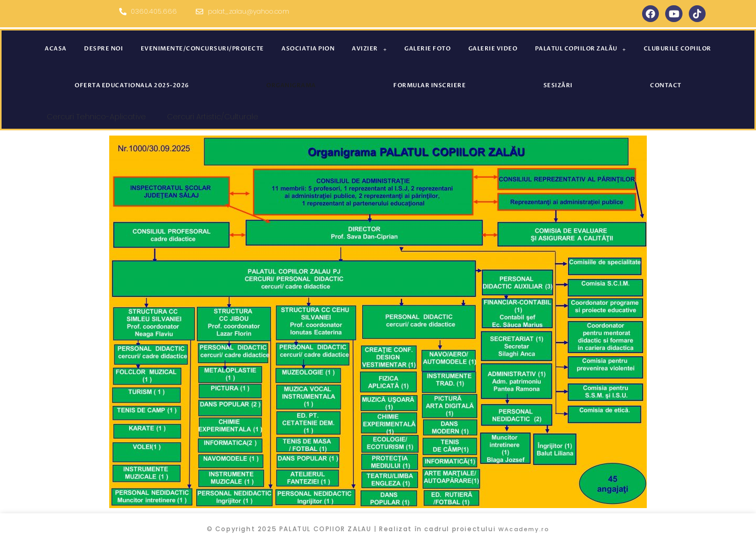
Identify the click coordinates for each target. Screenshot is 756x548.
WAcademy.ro (524, 529)
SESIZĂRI (558, 85)
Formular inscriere (429, 85)
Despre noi (103, 49)
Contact (666, 85)
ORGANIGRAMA (291, 85)
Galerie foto (427, 49)
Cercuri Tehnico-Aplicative (96, 117)
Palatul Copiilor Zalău (581, 49)
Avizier (369, 49)
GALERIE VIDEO (493, 49)
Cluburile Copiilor (678, 49)
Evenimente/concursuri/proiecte (202, 49)
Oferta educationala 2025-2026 (132, 85)
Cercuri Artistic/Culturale (213, 117)
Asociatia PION (308, 49)
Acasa (56, 49)
